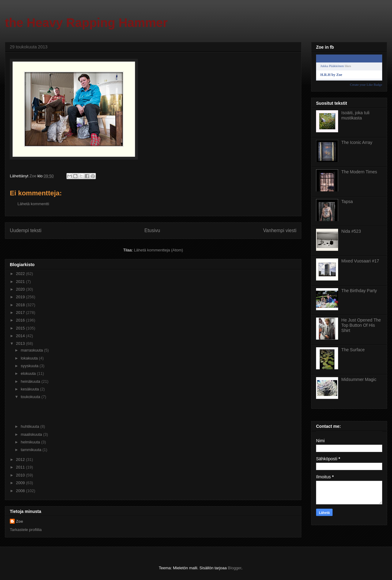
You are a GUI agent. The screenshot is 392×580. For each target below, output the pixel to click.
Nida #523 (351, 231)
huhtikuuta (31, 426)
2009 (21, 483)
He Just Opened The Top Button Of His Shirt (361, 325)
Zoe (19, 521)
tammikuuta (32, 450)
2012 (21, 459)
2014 (21, 336)
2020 (21, 289)
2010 (21, 475)
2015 (21, 328)
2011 (21, 467)
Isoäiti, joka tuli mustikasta (356, 115)
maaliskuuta (32, 434)
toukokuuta (31, 397)
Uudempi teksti (26, 230)
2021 (21, 282)
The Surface (353, 350)
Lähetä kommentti (33, 204)
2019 (21, 297)
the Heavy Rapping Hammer (86, 23)
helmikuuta (31, 442)
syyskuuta (30, 366)
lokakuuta (30, 358)
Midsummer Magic (359, 379)
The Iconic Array (357, 142)
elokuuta (29, 373)
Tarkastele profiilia (26, 530)
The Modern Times (359, 172)
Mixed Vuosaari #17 (360, 261)
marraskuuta (32, 350)
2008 (21, 491)
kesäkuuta (30, 389)
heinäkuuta (31, 381)
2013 (21, 343)
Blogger (235, 568)
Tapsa (347, 201)
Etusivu (152, 230)
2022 (21, 274)
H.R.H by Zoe (331, 75)
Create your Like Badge (366, 85)
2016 (21, 320)
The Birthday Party (359, 291)
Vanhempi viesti (280, 230)
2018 (21, 305)
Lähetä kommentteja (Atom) (158, 250)
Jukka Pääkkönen (332, 66)
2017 (21, 313)
